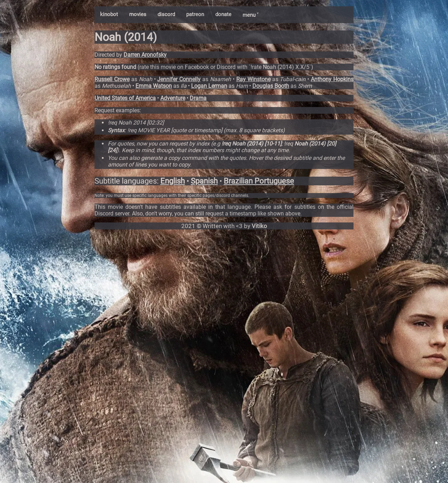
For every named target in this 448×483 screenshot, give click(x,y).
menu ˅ (250, 15)
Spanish (204, 181)
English (173, 181)
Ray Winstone (253, 79)
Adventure (173, 98)
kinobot (109, 14)
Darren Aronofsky (145, 55)
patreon (195, 14)
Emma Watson (154, 86)
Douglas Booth (271, 86)
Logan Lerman (209, 86)
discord (166, 14)
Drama (198, 98)
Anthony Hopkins (332, 79)
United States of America (125, 98)
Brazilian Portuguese (259, 181)
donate (223, 14)
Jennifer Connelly (179, 79)
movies (138, 14)
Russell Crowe (112, 79)
